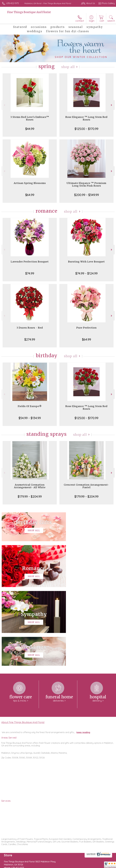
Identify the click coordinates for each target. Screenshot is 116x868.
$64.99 (30, 195)
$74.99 (30, 273)
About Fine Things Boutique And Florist (23, 644)
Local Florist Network (44, 867)
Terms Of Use (10, 867)
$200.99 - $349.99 (87, 195)
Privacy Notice (25, 867)
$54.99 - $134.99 (30, 418)
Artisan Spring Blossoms (30, 183)
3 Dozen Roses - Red (30, 328)
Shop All (68, 67)
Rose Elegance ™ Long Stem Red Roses (86, 118)
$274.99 (30, 339)
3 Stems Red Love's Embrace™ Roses (30, 118)
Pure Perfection (87, 328)
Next (112, 105)
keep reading (83, 654)
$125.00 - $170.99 (86, 129)
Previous (4, 105)
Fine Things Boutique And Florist (29, 12)
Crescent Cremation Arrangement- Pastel (86, 486)
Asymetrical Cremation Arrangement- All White (30, 486)
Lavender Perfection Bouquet (30, 262)
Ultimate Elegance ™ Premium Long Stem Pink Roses (86, 184)
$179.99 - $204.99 (30, 496)
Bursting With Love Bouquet (86, 262)
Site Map (60, 867)
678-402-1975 (13, 3)
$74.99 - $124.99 (86, 273)
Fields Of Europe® (30, 406)
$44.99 (30, 129)
